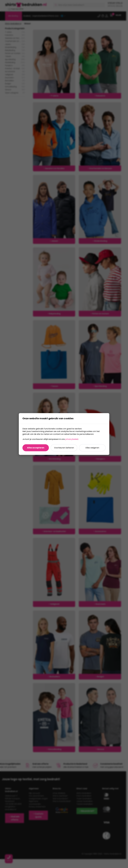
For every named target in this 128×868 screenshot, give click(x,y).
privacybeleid (72, 439)
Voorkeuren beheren (64, 448)
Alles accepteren (36, 448)
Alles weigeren (92, 448)
